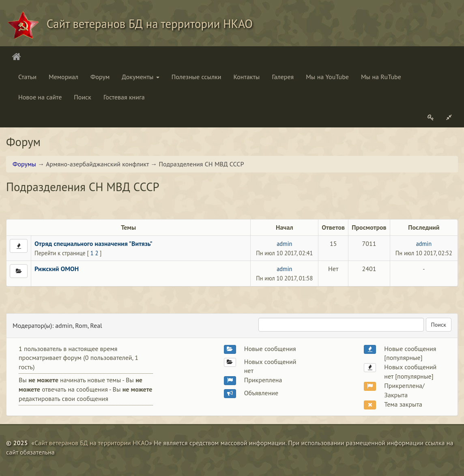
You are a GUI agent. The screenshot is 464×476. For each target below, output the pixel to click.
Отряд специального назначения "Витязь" (93, 243)
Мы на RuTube (381, 77)
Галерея (283, 77)
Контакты (247, 77)
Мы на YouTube (327, 77)
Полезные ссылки (197, 77)
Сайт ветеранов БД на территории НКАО (92, 443)
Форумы (24, 164)
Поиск (83, 97)
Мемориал (63, 77)
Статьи (27, 77)
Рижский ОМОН (57, 269)
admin (284, 244)
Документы (140, 77)
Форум (100, 77)
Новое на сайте (40, 97)
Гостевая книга (124, 97)
